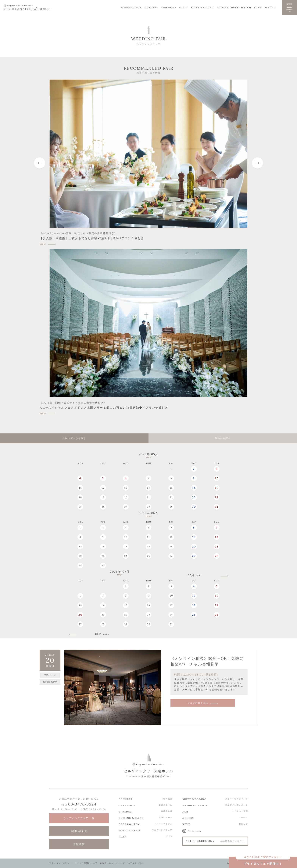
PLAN (258, 8)
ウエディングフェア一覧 (79, 818)
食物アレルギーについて (113, 863)
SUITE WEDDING (202, 8)
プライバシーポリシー (60, 863)
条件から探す (223, 438)
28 (148, 507)
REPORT (270, 8)
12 (103, 488)
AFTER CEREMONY (215, 841)
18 (80, 497)
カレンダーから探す (74, 438)
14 (148, 488)
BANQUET (126, 812)
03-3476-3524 (82, 804)
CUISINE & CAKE (131, 818)
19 (103, 497)
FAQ (185, 812)
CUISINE (222, 8)
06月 (102, 634)
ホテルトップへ (136, 863)
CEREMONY (168, 8)
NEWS (187, 824)
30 (194, 507)
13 (126, 488)
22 (171, 497)
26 (103, 507)
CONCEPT (151, 8)
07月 (195, 575)
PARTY (184, 8)
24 (217, 497)
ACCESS (188, 818)
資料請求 (79, 844)
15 (171, 488)
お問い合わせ (79, 831)
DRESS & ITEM (241, 8)
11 (80, 488)
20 (126, 497)
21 (148, 497)
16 (194, 488)
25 (80, 507)
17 (217, 488)
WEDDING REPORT (196, 805)
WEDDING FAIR (132, 8)
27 (126, 507)
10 (217, 478)
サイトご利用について (86, 863)
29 (171, 507)
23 (194, 497)
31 (217, 507)
